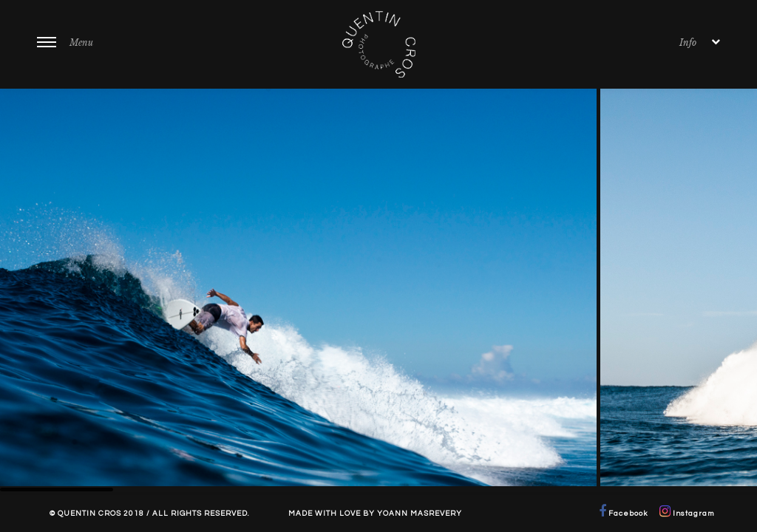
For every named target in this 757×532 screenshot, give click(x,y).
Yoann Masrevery (420, 514)
